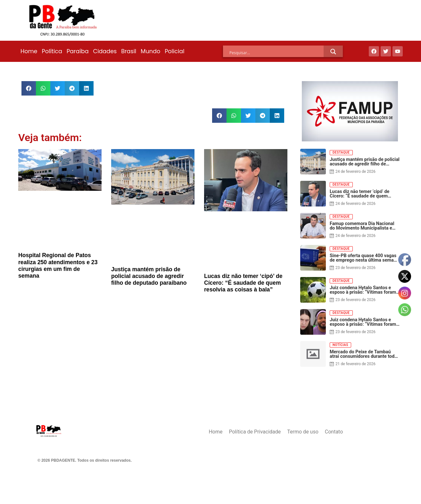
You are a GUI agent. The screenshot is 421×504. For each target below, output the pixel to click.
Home (29, 51)
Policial (174, 51)
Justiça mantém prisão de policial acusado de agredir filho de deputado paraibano (149, 276)
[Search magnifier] (333, 52)
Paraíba (78, 51)
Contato (334, 432)
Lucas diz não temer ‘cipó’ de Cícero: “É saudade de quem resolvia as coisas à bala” (243, 283)
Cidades (105, 51)
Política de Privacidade (255, 432)
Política (52, 51)
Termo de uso (303, 432)
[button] (29, 88)
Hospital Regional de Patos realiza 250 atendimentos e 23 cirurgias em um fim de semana (58, 265)
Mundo (150, 51)
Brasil (129, 51)
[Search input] (277, 53)
